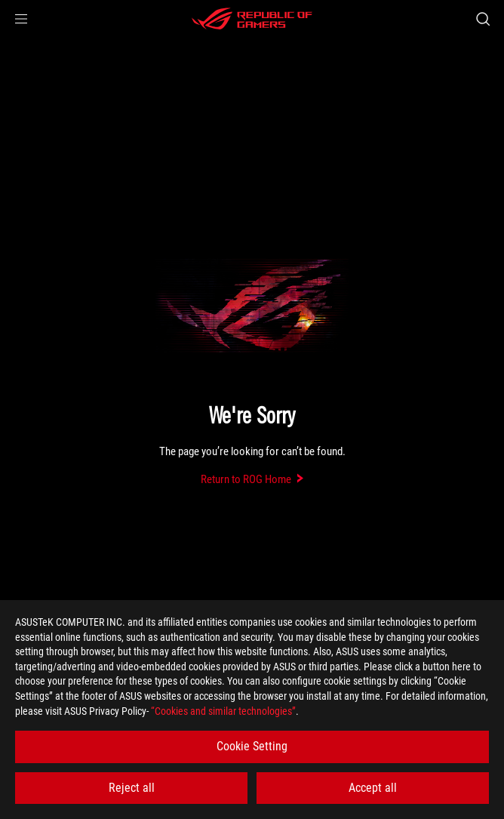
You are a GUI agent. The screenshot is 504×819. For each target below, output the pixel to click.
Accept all (373, 788)
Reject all (132, 788)
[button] (21, 19)
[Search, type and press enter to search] (482, 19)
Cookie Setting (252, 746)
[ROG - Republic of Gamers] (252, 19)
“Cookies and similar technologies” (223, 711)
